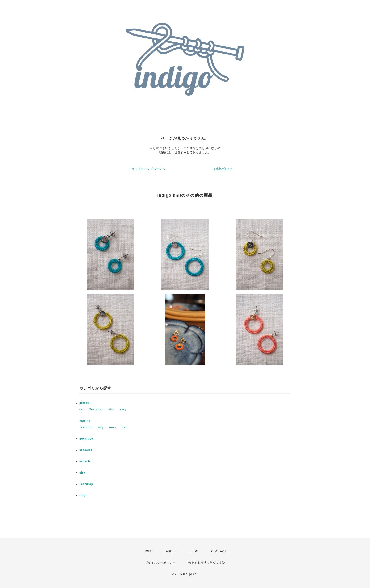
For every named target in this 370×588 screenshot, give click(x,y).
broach (85, 461)
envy (123, 409)
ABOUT (171, 551)
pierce (84, 403)
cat (82, 409)
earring (85, 421)
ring (82, 495)
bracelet (86, 450)
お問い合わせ (223, 169)
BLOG (194, 551)
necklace (86, 439)
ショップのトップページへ (147, 169)
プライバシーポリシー (160, 563)
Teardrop (96, 409)
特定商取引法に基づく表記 (207, 563)
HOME (148, 551)
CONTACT (219, 551)
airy (111, 409)
